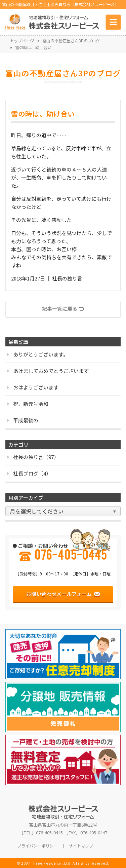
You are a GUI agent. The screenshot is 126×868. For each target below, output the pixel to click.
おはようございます (33, 387)
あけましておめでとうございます (48, 371)
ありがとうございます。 (38, 354)
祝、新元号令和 (28, 404)
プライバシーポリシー (37, 846)
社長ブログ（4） (29, 473)
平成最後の (23, 420)
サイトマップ (81, 846)
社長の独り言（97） (33, 457)
